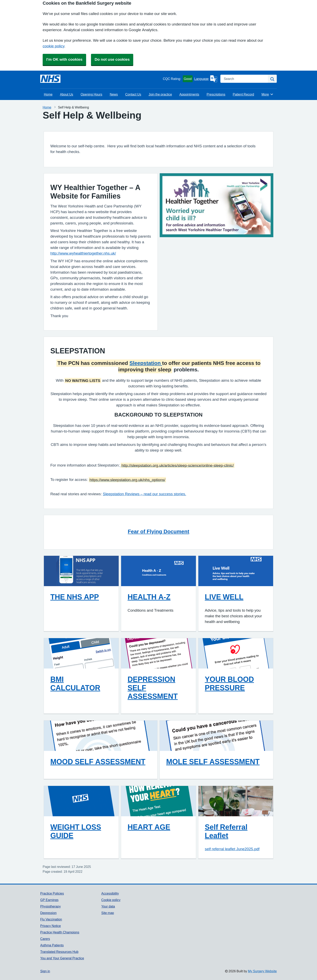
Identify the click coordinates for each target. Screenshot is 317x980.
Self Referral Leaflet (226, 831)
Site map (108, 913)
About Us (66, 94)
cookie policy (53, 46)
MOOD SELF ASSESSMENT (98, 762)
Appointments (189, 94)
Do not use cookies (112, 59)
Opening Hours (91, 94)
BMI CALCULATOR (75, 683)
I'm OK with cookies (64, 59)
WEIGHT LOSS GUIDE (76, 831)
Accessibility (110, 893)
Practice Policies (52, 893)
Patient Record (243, 94)
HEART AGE (149, 827)
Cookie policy (111, 900)
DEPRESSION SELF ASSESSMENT (153, 688)
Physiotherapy (50, 906)
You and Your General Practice (62, 958)
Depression (48, 913)
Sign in (45, 971)
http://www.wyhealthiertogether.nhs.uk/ (83, 253)
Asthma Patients (52, 945)
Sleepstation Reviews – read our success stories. (144, 494)
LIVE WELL (224, 597)
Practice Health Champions (60, 932)
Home (48, 94)
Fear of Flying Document (158, 531)
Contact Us (133, 94)
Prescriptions (216, 94)
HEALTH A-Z (149, 597)
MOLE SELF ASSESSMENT (213, 762)
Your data (108, 906)
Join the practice (160, 94)
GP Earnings (49, 900)
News (114, 94)
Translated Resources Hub (59, 952)
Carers (45, 939)
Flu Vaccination (51, 919)
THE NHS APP (75, 597)
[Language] (206, 79)
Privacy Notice (51, 926)
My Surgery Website (262, 971)
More (267, 94)
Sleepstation (146, 363)
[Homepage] (50, 79)
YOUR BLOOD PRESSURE (229, 683)
